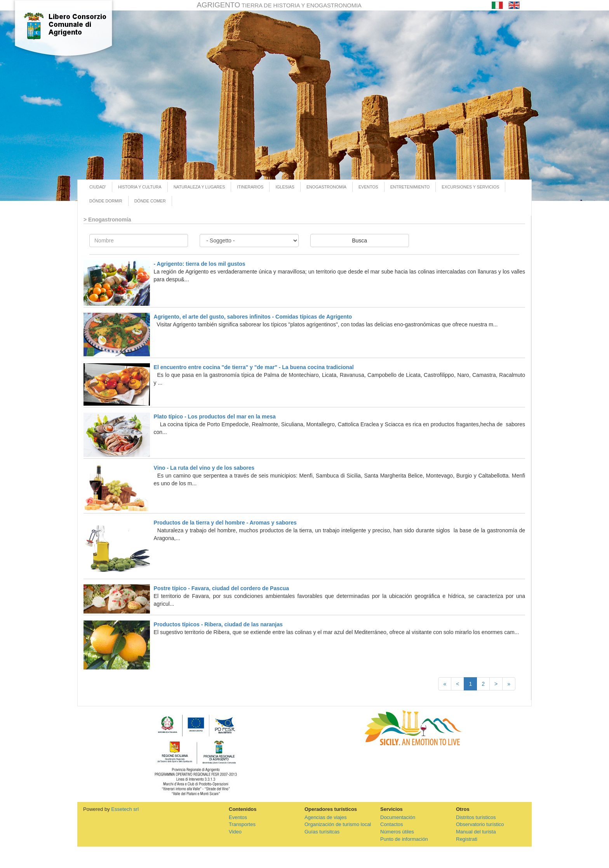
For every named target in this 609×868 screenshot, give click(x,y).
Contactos (392, 824)
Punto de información (404, 839)
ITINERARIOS (250, 187)
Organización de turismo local (338, 824)
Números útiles (397, 832)
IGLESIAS (285, 187)
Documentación (398, 817)
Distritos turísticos (476, 817)
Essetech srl (125, 809)
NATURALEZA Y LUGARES (199, 187)
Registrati (467, 839)
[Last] (509, 684)
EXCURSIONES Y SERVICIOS (470, 187)
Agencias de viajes (325, 817)
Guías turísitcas (322, 832)
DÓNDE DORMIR (106, 201)
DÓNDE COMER (150, 201)
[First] (445, 684)
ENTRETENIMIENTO (410, 187)
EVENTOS (368, 187)
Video (235, 832)
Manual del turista (476, 832)
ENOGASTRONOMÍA (326, 187)
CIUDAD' (98, 187)
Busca (359, 241)
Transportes (242, 824)
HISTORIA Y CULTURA (140, 187)
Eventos (238, 817)
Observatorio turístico (480, 824)
